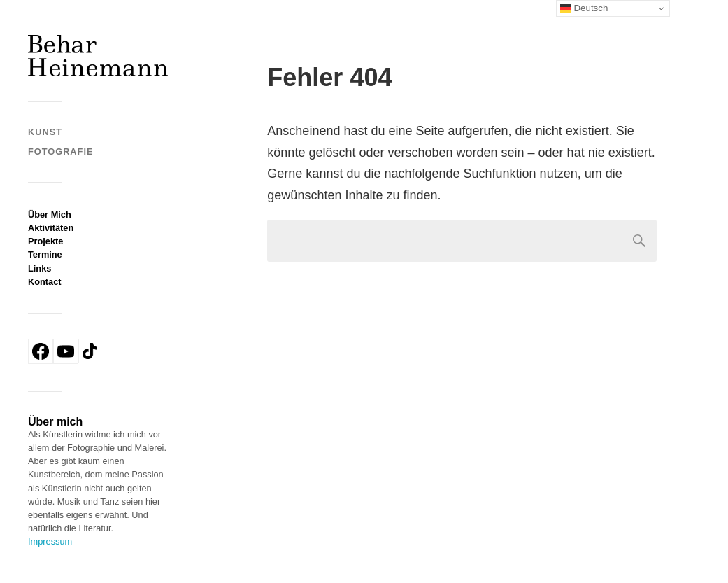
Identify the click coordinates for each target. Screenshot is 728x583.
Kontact (45, 282)
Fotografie (60, 152)
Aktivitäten (51, 228)
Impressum (50, 541)
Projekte (45, 241)
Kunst (45, 132)
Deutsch (584, 8)
